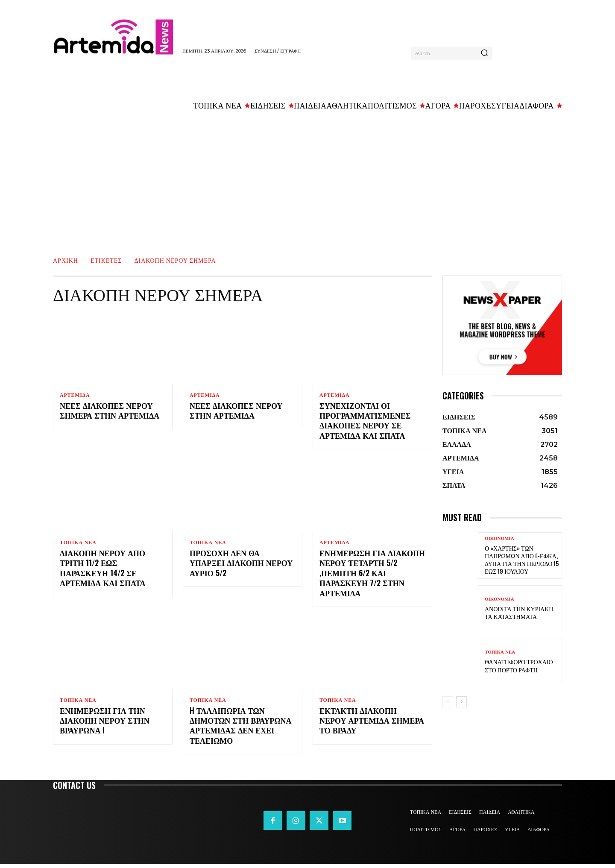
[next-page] (461, 702)
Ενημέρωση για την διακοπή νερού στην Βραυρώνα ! (105, 724)
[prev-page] (448, 702)
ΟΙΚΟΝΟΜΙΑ (499, 538)
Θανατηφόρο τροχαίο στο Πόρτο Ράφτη (519, 665)
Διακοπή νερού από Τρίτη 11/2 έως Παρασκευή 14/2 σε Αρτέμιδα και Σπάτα (103, 570)
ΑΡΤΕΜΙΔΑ (75, 395)
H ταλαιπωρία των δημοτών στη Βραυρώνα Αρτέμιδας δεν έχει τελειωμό (241, 729)
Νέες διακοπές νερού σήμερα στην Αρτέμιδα (110, 412)
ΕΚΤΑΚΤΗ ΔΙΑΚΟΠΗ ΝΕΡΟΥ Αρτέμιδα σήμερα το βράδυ (372, 724)
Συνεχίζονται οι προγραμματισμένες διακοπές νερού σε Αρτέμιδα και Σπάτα (365, 422)
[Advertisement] (307, 180)
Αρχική (66, 260)
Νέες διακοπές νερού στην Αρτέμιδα (236, 412)
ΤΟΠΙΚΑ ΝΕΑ (78, 544)
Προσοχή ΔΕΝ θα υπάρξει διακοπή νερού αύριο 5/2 (241, 565)
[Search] (484, 53)
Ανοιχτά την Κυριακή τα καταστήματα (519, 612)
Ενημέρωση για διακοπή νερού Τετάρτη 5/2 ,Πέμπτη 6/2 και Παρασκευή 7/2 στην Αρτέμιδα (372, 575)
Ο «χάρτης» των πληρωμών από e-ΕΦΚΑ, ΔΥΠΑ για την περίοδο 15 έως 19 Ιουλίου (522, 560)
